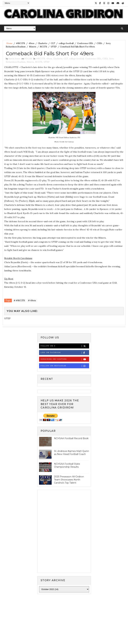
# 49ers (32, 301)
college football (66, 43)
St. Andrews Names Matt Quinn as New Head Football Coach (71, 453)
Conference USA (85, 43)
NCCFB (43, 47)
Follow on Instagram (65, 366)
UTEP (54, 47)
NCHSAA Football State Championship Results (67, 465)
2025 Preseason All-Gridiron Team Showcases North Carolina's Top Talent (69, 480)
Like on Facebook (65, 353)
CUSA (99, 43)
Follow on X (65, 346)
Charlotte (43, 43)
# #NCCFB (19, 301)
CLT (53, 43)
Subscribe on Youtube (65, 359)
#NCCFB (21, 43)
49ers (31, 43)
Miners (33, 47)
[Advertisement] (64, 621)
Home (9, 43)
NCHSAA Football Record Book (71, 438)
